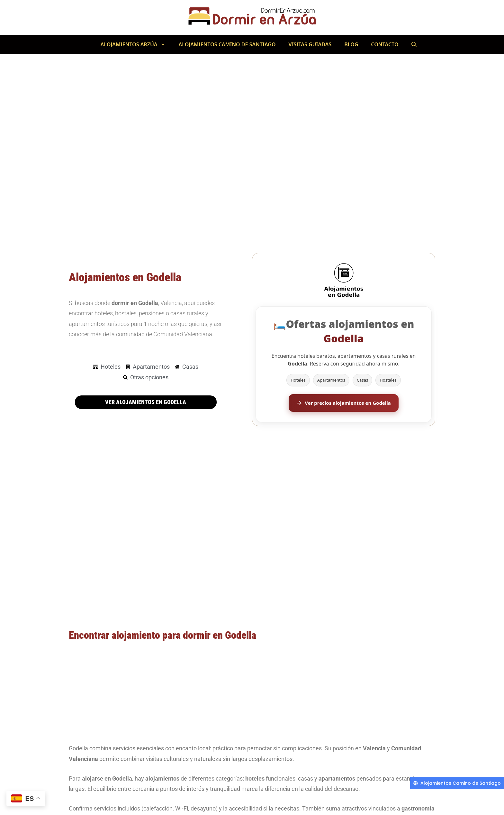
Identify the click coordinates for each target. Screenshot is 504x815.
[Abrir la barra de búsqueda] (414, 44)
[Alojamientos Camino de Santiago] (457, 783)
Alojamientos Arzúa (136, 44)
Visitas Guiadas (310, 44)
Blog (351, 44)
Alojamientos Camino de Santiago (227, 44)
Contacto (385, 44)
